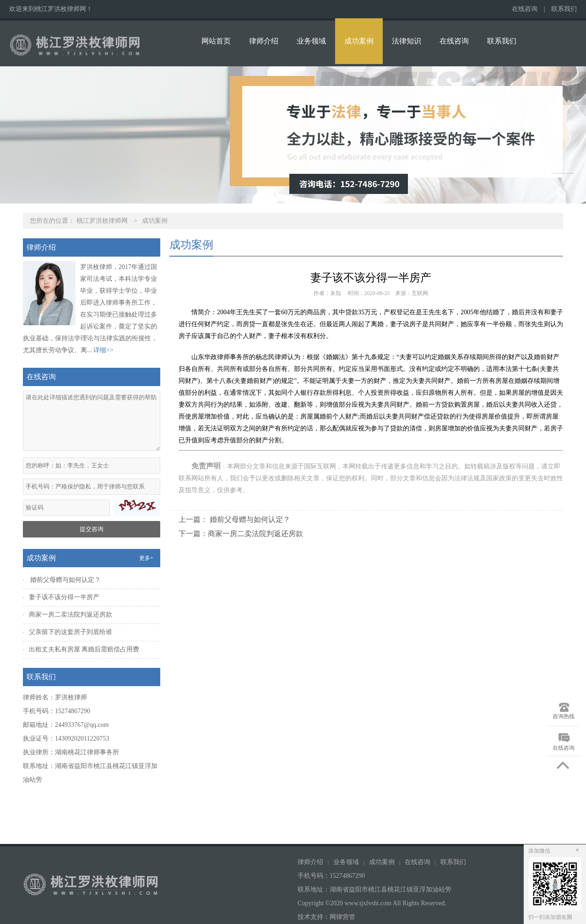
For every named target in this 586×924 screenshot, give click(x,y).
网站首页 (216, 41)
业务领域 (311, 41)
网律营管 (342, 917)
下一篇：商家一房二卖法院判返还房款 (241, 534)
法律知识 (407, 41)
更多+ (146, 558)
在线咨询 (525, 9)
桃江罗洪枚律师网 (102, 221)
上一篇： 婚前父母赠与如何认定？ (234, 519)
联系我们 (564, 9)
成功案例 (359, 41)
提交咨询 (92, 529)
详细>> (103, 350)
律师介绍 (264, 41)
